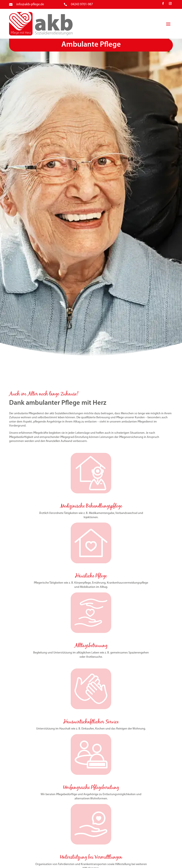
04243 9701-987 (82, 4)
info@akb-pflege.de (30, 4)
